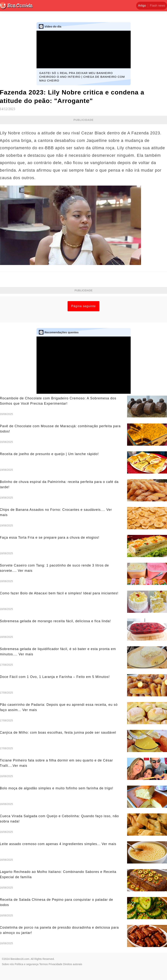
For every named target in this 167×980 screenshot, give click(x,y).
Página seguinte (84, 306)
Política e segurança (27, 964)
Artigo (142, 6)
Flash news (157, 6)
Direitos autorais (73, 964)
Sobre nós (8, 964)
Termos (43, 964)
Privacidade (55, 964)
